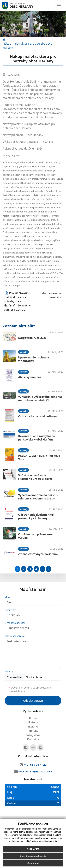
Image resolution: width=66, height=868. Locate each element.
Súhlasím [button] (33, 849)
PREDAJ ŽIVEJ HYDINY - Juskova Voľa (39, 457)
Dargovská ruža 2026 (32, 338)
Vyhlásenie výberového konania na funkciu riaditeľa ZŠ (40, 398)
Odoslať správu (33, 701)
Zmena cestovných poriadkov (38, 554)
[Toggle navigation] (59, 6)
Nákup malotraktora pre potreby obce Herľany (27, 46)
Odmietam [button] (33, 863)
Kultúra (33, 731)
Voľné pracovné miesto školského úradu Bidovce (35, 477)
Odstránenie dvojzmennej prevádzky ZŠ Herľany (36, 516)
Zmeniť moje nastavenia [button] (33, 856)
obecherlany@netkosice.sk (35, 772)
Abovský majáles (30, 377)
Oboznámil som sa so (30, 689)
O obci (33, 718)
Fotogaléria (33, 735)
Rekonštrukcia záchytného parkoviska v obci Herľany (37, 438)
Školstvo (33, 727)
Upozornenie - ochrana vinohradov (34, 359)
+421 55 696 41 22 (35, 765)
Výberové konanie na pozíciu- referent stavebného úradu (38, 497)
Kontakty (33, 739)
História (33, 722)
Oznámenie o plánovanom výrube (36, 536)
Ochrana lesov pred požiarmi (38, 416)
